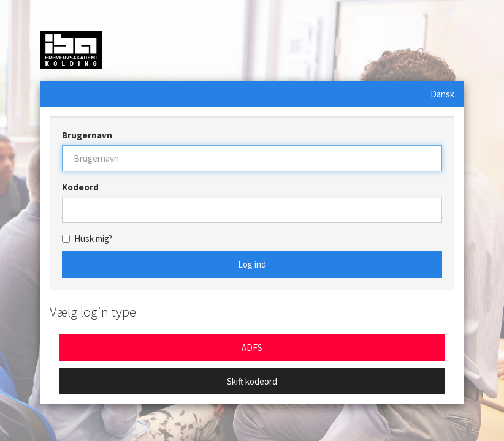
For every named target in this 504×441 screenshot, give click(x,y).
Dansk (442, 94)
